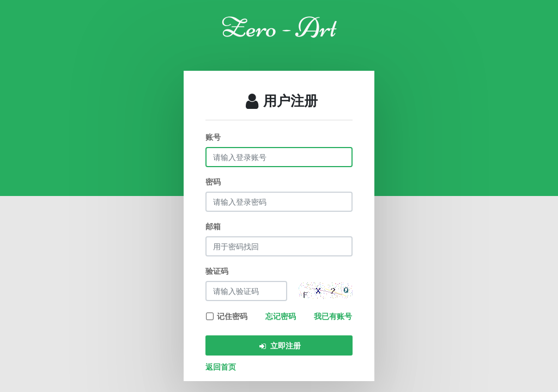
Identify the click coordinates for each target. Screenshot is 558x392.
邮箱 (213, 226)
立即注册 (279, 345)
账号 (213, 137)
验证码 (217, 271)
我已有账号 (333, 316)
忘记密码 (281, 316)
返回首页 (221, 367)
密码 (213, 182)
